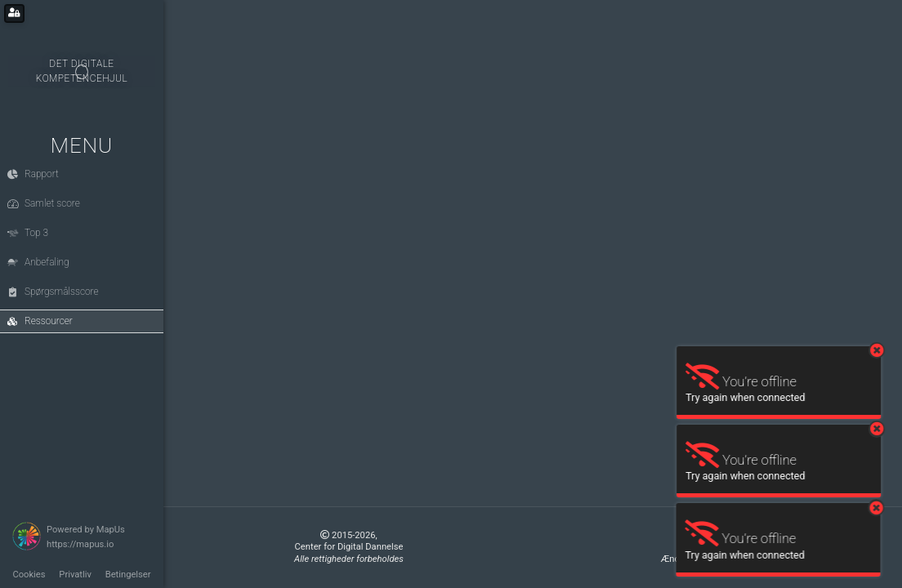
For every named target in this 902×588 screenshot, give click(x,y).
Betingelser (128, 575)
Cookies (29, 575)
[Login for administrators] (14, 13)
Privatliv (75, 575)
